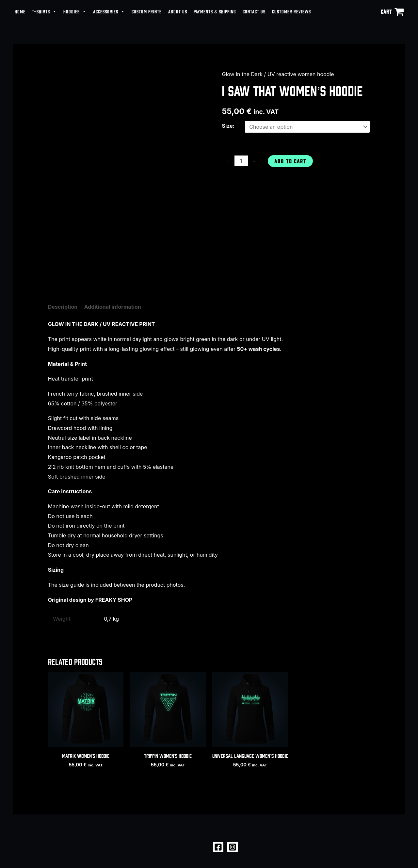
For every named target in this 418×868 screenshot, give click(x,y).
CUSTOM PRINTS (147, 11)
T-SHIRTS (44, 11)
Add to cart (290, 161)
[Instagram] (233, 847)
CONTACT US (254, 11)
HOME (20, 11)
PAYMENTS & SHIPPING (215, 11)
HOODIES (75, 11)
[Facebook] (218, 847)
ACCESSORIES (109, 11)
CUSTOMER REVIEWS (291, 11)
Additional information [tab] (113, 307)
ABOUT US (178, 11)
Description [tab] (63, 307)
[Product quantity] (241, 161)
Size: (228, 126)
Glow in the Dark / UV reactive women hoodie (278, 74)
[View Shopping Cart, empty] (392, 11)
